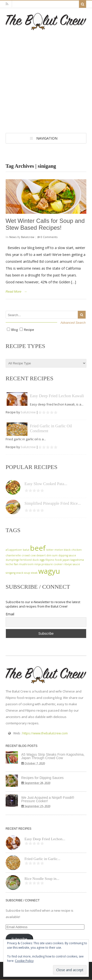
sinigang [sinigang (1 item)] (11, 573)
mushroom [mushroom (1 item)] (26, 564)
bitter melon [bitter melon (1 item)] (55, 550)
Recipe (29, 330)
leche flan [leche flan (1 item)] (12, 564)
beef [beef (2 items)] (38, 548)
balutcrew (28, 237)
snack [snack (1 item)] (20, 573)
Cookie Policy (24, 961)
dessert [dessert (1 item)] (41, 555)
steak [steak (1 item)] (34, 573)
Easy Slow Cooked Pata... (46, 484)
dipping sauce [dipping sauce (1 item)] (67, 555)
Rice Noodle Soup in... (42, 878)
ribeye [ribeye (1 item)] (68, 564)
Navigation (47, 138)
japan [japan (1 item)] (66, 560)
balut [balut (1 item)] (26, 550)
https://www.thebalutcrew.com (45, 733)
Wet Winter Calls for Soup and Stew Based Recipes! (45, 224)
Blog (14, 330)
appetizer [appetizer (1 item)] (16, 550)
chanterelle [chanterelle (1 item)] (13, 555)
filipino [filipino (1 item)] (50, 560)
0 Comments (49, 237)
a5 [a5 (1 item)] (7, 550)
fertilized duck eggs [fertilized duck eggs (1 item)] (32, 560)
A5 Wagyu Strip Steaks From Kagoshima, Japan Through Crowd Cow (53, 756)
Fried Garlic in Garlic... (42, 859)
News (13, 237)
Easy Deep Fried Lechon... (45, 839)
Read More (13, 292)
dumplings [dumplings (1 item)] (12, 560)
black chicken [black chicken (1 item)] (73, 550)
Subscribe (19, 939)
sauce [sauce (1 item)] (76, 564)
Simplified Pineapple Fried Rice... (53, 503)
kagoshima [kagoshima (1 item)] (77, 560)
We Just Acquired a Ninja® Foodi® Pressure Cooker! (48, 799)
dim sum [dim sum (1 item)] (52, 555)
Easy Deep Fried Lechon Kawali (57, 396)
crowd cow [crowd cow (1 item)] (29, 555)
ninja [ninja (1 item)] (38, 564)
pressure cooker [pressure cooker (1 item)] (52, 564)
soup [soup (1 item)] (27, 573)
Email (10, 614)
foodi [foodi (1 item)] (58, 560)
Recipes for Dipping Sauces (43, 778)
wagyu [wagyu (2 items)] (49, 571)
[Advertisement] (46, 78)
